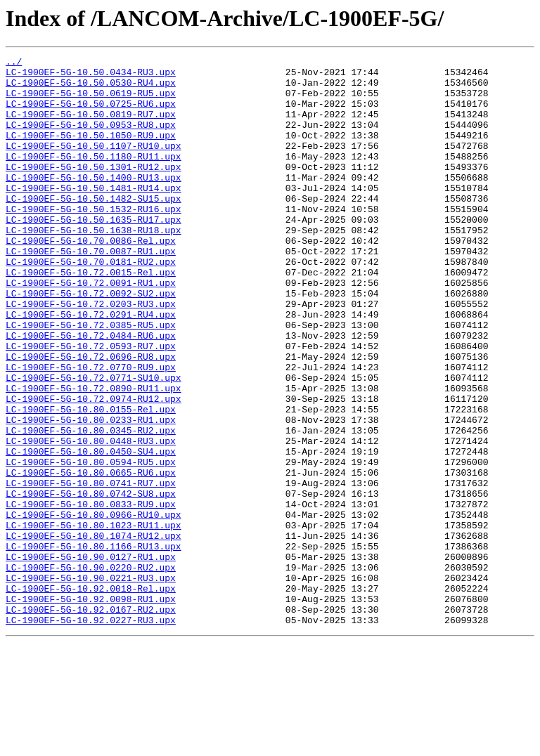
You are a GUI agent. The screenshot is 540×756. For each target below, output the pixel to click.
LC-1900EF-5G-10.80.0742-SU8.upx (91, 582)
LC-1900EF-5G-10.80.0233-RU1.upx (91, 493)
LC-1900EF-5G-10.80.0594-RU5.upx (91, 544)
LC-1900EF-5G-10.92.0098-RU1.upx (91, 708)
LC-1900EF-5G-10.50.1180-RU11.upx (94, 177)
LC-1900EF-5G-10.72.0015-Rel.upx (91, 316)
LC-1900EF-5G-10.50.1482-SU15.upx (94, 228)
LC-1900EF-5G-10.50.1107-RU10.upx (94, 164)
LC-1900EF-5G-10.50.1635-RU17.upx (94, 253)
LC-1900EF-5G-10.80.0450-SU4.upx (91, 531)
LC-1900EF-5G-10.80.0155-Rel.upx (91, 481)
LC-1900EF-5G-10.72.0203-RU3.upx (91, 354)
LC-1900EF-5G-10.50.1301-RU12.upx (94, 190)
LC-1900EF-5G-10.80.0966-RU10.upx (94, 607)
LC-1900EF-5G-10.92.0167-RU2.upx (91, 721)
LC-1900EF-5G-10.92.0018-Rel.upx (91, 696)
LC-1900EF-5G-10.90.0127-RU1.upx (91, 658)
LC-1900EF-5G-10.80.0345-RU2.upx (91, 506)
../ (14, 63)
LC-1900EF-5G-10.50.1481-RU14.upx (94, 215)
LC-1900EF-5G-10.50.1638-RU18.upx (94, 266)
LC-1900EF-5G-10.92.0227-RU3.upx (91, 734)
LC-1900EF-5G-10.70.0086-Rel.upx (91, 278)
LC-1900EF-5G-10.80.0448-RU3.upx (91, 519)
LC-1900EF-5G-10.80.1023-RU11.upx (94, 620)
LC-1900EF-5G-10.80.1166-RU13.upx (94, 645)
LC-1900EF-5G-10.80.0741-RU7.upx (91, 569)
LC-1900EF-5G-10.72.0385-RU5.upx (91, 379)
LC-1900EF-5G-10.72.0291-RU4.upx (91, 367)
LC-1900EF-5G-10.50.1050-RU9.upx (91, 152)
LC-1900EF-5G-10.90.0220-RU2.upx (91, 670)
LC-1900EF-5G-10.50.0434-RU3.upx (91, 76)
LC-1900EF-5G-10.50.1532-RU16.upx (94, 240)
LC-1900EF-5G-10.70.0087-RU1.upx (91, 291)
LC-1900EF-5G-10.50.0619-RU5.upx (91, 101)
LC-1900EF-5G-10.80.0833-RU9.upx (91, 594)
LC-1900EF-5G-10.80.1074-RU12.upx (94, 632)
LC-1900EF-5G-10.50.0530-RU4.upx (91, 89)
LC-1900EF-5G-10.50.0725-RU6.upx (91, 114)
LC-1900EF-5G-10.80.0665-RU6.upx (91, 556)
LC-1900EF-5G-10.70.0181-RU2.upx (91, 304)
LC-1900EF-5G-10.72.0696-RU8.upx (91, 417)
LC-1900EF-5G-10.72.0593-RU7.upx (91, 405)
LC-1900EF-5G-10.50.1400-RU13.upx (94, 202)
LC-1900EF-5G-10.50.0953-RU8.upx (91, 139)
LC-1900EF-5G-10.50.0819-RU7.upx (91, 126)
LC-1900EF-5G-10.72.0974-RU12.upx (94, 468)
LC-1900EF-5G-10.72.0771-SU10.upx (94, 443)
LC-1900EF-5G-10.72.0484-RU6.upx (91, 392)
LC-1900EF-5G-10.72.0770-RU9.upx (91, 430)
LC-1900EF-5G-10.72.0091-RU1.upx (91, 329)
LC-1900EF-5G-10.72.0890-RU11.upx (94, 455)
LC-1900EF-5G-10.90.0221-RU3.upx (91, 683)
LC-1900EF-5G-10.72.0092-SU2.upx (91, 341)
